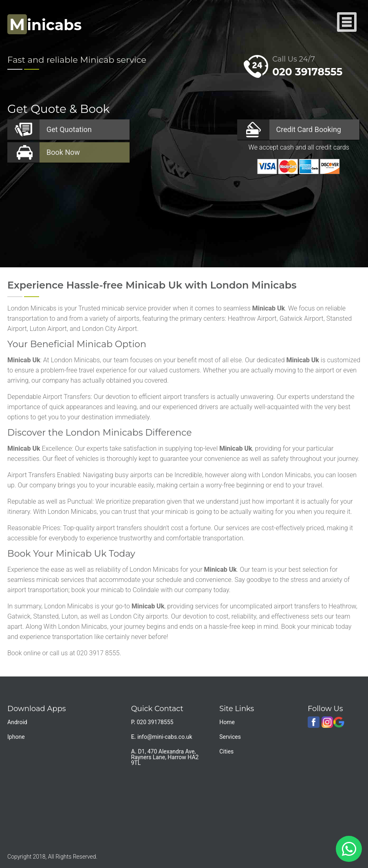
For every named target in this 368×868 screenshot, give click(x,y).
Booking (309, 129)
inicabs (44, 25)
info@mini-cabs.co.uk (165, 737)
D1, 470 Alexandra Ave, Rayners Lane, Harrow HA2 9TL (165, 757)
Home (227, 722)
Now (63, 152)
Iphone (16, 737)
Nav (347, 23)
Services (230, 737)
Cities (226, 751)
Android (17, 722)
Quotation (69, 129)
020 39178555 (307, 72)
